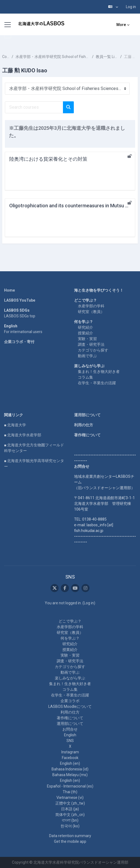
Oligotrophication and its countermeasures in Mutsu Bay (71, 206)
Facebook (70, 758)
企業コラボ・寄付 (19, 342)
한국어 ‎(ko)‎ (70, 826)
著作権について (87, 435)
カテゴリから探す (93, 350)
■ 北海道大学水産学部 (23, 435)
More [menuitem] (121, 25)
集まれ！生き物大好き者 (99, 372)
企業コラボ (70, 701)
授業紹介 (85, 333)
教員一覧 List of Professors (107, 57)
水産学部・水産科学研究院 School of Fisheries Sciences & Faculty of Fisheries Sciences (53, 57)
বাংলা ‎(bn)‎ (70, 820)
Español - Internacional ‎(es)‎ (70, 786)
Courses (6, 57)
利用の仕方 (84, 425)
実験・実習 (87, 339)
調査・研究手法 (91, 344)
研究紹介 (85, 327)
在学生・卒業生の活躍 (97, 383)
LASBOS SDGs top (20, 316)
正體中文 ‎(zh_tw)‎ (70, 803)
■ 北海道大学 (15, 425)
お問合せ (70, 729)
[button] (113, 7)
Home (9, 290)
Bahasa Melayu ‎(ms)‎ (70, 775)
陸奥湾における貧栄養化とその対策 (48, 159)
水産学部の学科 (91, 306)
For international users (23, 332)
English (70, 735)
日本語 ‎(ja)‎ (70, 809)
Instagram (70, 752)
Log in (131, 7)
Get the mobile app (70, 841)
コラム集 (85, 377)
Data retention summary (70, 836)
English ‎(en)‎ (70, 763)
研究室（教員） (91, 312)
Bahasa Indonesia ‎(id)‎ (70, 769)
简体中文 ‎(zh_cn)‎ (70, 815)
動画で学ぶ (87, 356)
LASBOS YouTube (20, 300)
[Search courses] (34, 107)
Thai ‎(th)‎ (70, 792)
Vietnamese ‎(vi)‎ (70, 798)
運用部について (87, 415)
